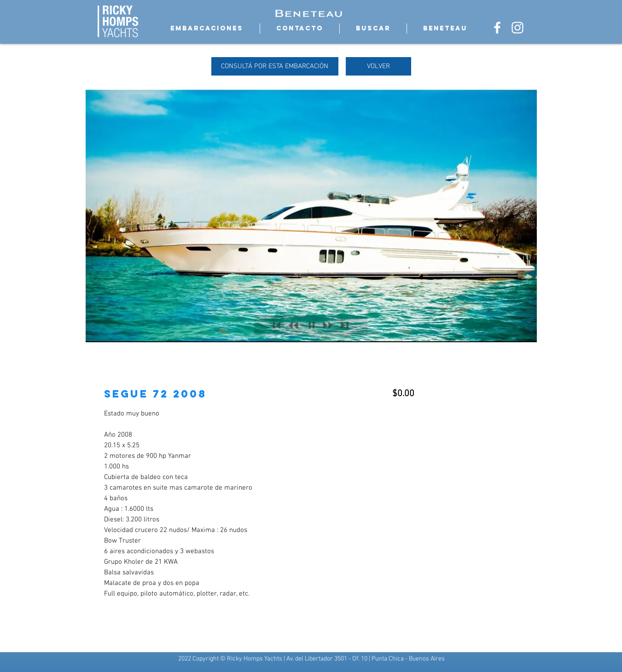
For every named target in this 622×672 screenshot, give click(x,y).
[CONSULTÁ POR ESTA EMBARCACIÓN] (275, 66)
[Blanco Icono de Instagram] (517, 28)
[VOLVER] (378, 66)
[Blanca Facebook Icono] (497, 28)
